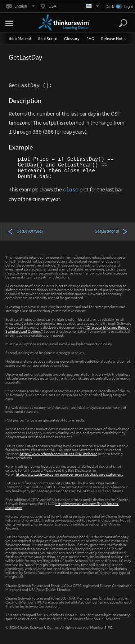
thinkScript (48, 38)
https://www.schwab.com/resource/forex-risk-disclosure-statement (69, 474)
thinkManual (20, 38)
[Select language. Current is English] (20, 6)
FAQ (91, 38)
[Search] (123, 23)
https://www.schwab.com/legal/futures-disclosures (62, 505)
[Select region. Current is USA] (69, 6)
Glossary (72, 38)
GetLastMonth (111, 231)
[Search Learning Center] (117, 23)
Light (129, 6)
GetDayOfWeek (25, 231)
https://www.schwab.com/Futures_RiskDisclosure (58, 453)
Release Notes (114, 38)
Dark (110, 6)
